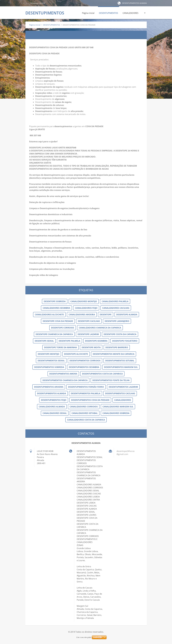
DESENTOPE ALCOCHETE (76, 354)
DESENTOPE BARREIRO (117, 347)
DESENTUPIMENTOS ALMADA (51, 393)
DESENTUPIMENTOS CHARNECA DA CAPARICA (65, 380)
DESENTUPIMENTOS (108, 14)
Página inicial (88, 13)
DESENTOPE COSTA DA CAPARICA (120, 334)
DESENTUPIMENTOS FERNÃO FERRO (86, 387)
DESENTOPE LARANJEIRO (117, 321)
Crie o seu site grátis (84, 637)
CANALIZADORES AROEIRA (82, 315)
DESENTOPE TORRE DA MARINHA (60, 347)
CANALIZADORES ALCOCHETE (49, 315)
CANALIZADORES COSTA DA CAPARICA (86, 420)
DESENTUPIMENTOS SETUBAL (120, 361)
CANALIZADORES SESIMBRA (56, 308)
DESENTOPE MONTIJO (49, 354)
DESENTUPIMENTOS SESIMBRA (84, 367)
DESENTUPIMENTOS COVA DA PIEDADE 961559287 (86, 35)
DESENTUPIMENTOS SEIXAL (51, 361)
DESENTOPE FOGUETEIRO (125, 341)
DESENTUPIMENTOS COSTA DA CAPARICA (102, 374)
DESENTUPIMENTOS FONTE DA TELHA (111, 380)
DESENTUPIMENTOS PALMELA (86, 393)
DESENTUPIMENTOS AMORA (63, 374)
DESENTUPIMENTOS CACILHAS (120, 393)
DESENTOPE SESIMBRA (96, 341)
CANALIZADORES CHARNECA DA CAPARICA (100, 328)
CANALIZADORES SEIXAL (55, 413)
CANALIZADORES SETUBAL (85, 413)
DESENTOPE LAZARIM (88, 334)
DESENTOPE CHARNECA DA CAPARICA (54, 334)
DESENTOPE (106, 315)
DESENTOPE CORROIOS (63, 328)
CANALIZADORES (130, 14)
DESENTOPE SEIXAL (44, 341)
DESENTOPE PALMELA (69, 341)
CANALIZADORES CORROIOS (84, 407)
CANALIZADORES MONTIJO (84, 301)
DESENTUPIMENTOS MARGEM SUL (121, 367)
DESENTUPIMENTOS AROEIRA (49, 387)
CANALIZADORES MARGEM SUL (118, 407)
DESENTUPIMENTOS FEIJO (54, 400)
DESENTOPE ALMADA (127, 315)
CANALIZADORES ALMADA (52, 407)
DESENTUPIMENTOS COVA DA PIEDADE (90, 400)
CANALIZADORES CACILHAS (116, 308)
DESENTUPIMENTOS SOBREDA (49, 367)
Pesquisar (27, 3)
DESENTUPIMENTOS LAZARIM (123, 387)
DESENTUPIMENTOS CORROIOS (85, 361)
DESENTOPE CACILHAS (89, 321)
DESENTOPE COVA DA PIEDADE (58, 321)
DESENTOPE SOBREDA (55, 301)
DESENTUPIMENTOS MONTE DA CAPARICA (114, 354)
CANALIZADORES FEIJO (86, 308)
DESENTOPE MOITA (91, 347)
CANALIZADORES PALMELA (115, 301)
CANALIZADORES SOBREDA (116, 413)
